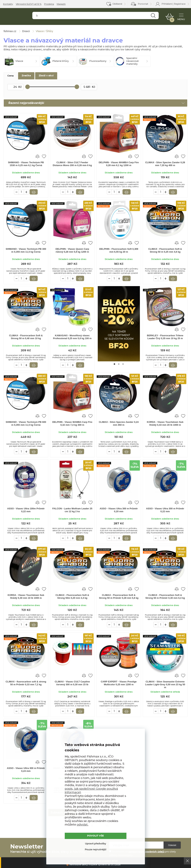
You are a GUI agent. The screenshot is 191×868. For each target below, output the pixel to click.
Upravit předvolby (95, 844)
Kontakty (8, 4)
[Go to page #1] (114, 364)
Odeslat (172, 845)
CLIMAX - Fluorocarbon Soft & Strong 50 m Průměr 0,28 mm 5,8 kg (119, 596)
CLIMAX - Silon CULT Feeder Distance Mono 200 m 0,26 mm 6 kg (72, 164)
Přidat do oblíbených (44, 156)
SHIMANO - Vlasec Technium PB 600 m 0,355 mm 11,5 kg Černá (26, 423)
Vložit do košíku (34, 192)
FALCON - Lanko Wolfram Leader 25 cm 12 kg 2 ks (72, 510)
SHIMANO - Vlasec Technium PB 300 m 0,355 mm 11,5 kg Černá (26, 250)
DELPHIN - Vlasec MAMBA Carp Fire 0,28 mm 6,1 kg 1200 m (119, 164)
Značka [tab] (26, 76)
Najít (153, 16)
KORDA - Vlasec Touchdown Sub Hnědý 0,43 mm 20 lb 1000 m (165, 423)
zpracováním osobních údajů (146, 852)
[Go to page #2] (119, 364)
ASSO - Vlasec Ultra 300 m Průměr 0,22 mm (165, 510)
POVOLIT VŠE (95, 836)
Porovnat (141, 5)
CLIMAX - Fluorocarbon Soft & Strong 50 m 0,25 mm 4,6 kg (165, 250)
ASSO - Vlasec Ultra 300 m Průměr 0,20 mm (119, 510)
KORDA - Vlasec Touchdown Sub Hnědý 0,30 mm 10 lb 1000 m (26, 596)
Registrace (180, 4)
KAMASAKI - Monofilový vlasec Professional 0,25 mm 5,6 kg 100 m (72, 337)
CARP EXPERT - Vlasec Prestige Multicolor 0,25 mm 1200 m (119, 683)
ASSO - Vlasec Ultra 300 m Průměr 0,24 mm (26, 770)
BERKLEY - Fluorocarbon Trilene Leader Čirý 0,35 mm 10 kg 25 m (165, 337)
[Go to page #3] (123, 364)
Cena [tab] (10, 76)
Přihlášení (167, 4)
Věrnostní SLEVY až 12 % (29, 4)
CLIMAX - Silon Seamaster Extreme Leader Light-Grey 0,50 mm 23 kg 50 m (165, 684)
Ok (187, 861)
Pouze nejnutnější (96, 850)
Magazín (61, 4)
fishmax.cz (16, 17)
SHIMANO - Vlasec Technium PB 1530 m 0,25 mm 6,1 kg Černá (26, 164)
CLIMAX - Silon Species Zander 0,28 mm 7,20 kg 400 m (165, 164)
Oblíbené (117, 4)
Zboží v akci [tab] (46, 76)
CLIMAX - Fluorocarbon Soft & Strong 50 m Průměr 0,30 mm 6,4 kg (165, 596)
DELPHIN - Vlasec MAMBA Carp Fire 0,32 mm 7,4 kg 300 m (72, 423)
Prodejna (49, 4)
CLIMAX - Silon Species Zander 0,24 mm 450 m (119, 423)
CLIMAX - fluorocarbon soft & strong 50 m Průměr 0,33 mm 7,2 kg (26, 683)
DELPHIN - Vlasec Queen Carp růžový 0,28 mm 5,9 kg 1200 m (72, 250)
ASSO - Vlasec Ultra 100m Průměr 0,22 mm (26, 510)
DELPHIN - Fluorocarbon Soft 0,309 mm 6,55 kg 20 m (119, 250)
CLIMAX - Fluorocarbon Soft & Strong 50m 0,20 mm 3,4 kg (72, 596)
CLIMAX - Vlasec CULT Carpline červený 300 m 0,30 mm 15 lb (72, 683)
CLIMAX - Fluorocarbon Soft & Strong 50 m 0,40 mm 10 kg (26, 337)
